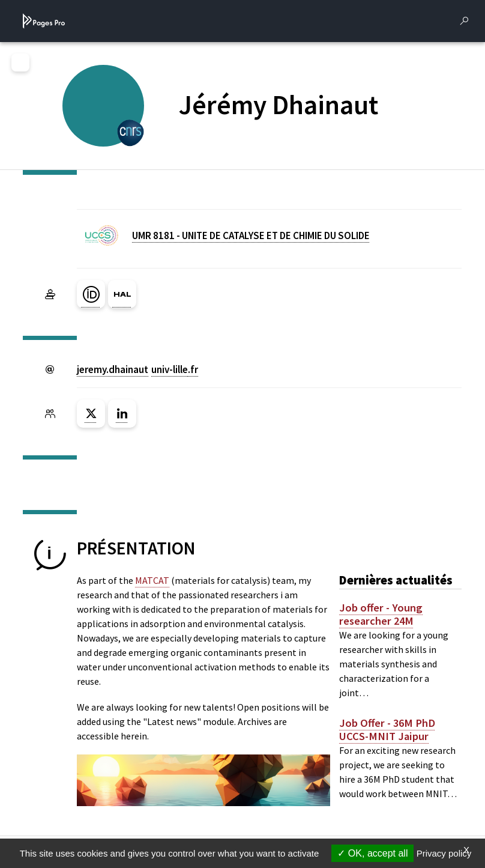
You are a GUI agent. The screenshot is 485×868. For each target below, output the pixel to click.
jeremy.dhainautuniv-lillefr (137, 369)
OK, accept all (372, 853)
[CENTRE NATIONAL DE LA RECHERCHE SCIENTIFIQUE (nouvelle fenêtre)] (131, 132)
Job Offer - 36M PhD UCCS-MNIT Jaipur (387, 730)
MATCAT (152, 580)
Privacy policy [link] (444, 853)
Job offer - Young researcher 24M (381, 615)
